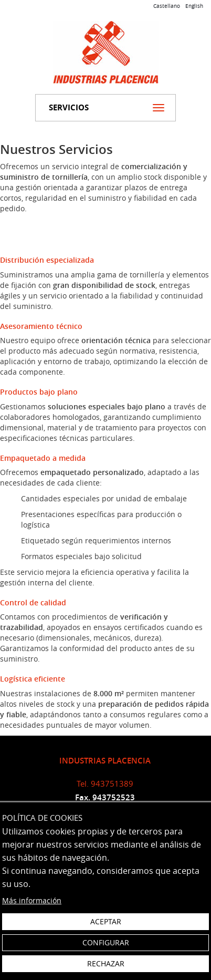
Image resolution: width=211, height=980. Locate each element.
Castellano (167, 6)
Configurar (106, 942)
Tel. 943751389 (105, 783)
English (194, 6)
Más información (32, 900)
